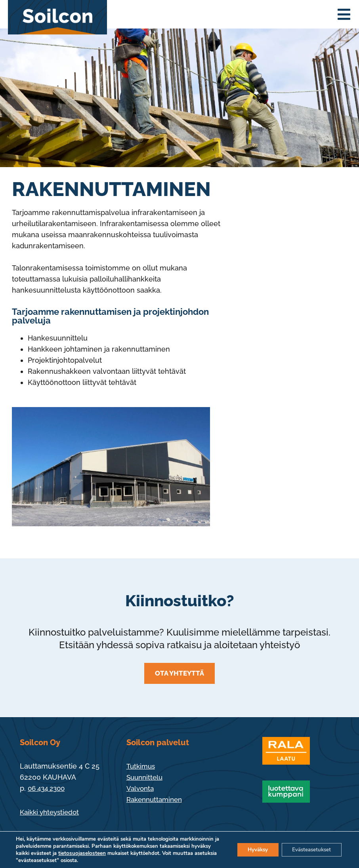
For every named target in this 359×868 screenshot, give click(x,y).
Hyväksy (251, 850)
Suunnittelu (146, 777)
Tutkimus (142, 766)
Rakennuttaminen (157, 799)
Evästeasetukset (309, 850)
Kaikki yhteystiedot (52, 812)
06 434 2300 (48, 788)
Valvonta (141, 788)
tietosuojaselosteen (102, 853)
